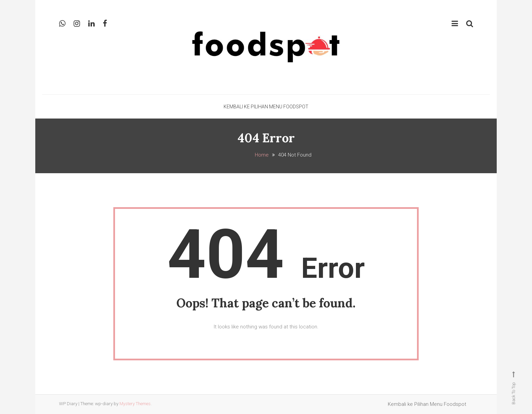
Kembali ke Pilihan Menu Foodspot (266, 107)
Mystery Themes (135, 404)
